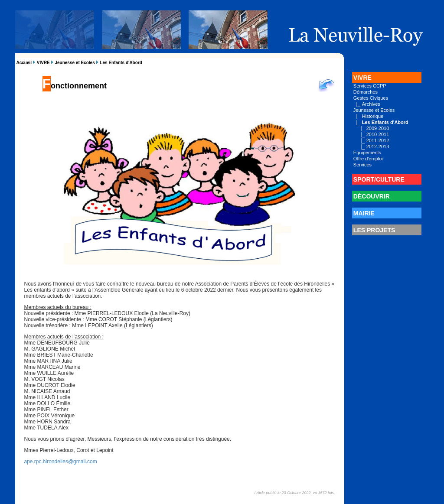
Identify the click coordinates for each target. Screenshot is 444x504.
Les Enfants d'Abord (121, 63)
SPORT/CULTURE (379, 179)
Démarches (366, 92)
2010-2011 (378, 134)
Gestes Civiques (371, 98)
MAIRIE (364, 213)
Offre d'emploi (368, 159)
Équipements (367, 153)
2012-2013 (378, 146)
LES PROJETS (374, 230)
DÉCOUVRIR (372, 196)
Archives (371, 104)
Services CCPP (370, 86)
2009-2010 (378, 128)
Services (362, 165)
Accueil (24, 63)
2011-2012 (378, 140)
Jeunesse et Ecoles (75, 63)
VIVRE (43, 63)
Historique (373, 116)
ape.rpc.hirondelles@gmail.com (61, 462)
